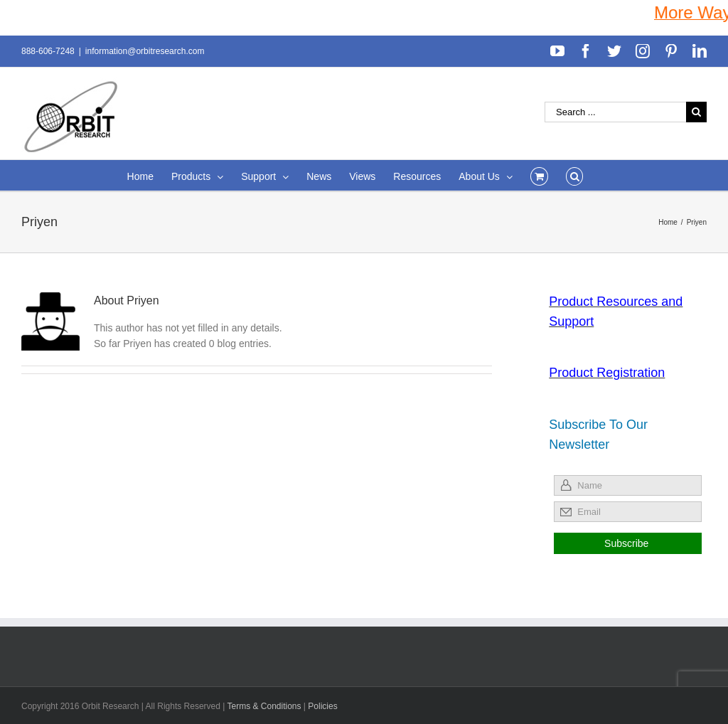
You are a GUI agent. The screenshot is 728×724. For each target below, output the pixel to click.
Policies (322, 706)
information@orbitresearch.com (145, 51)
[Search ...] (615, 112)
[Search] (575, 175)
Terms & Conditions (265, 706)
